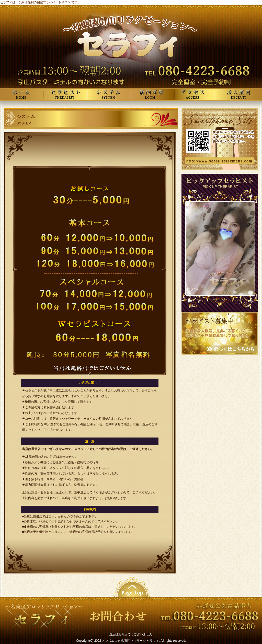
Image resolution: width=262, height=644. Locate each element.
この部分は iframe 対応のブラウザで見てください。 (220, 249)
